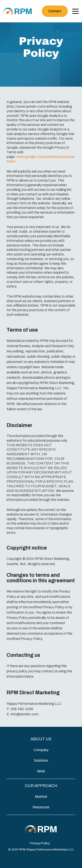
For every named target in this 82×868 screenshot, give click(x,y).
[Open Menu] (74, 12)
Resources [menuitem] (41, 807)
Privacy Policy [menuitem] (40, 843)
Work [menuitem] (41, 771)
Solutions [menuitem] (41, 760)
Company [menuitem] (41, 750)
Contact (55, 11)
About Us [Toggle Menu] (41, 739)
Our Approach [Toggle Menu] (41, 786)
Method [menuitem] (41, 797)
